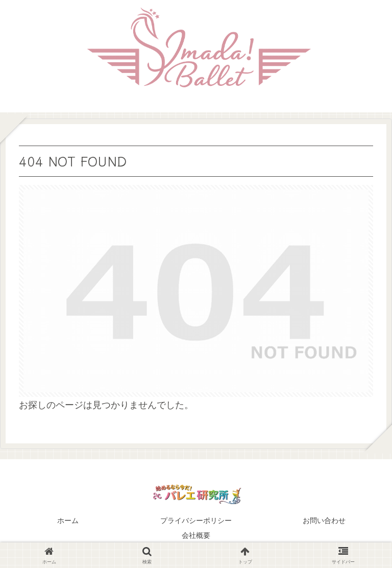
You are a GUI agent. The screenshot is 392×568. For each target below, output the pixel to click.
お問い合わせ (324, 520)
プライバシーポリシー (196, 520)
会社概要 (196, 535)
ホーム (68, 520)
